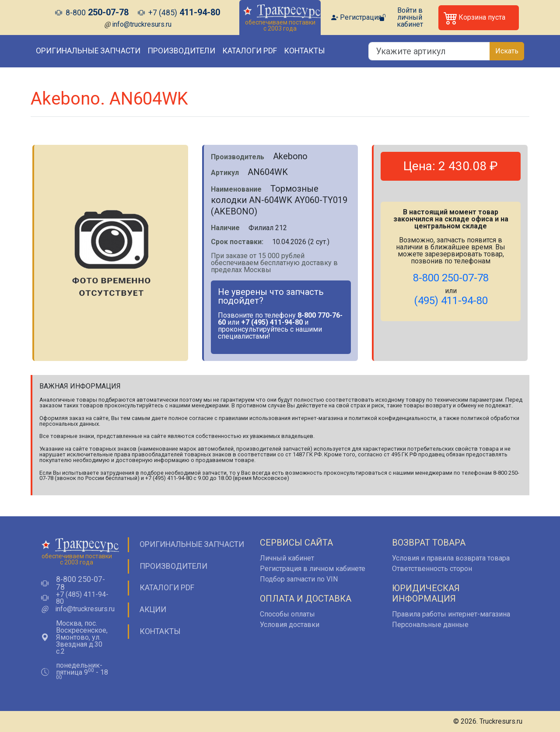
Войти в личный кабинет (410, 18)
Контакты (304, 51)
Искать (507, 51)
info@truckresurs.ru (142, 24)
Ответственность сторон (432, 569)
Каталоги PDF (250, 51)
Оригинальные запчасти (88, 51)
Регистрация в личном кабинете (313, 569)
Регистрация (361, 18)
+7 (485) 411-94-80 (82, 598)
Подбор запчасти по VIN (299, 579)
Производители (181, 51)
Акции (153, 609)
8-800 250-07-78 (80, 583)
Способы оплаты (287, 614)
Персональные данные (430, 625)
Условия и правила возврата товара (451, 558)
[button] (479, 18)
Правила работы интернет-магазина (451, 614)
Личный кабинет (287, 558)
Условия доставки (290, 625)
